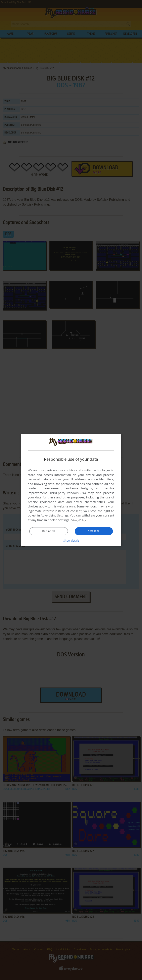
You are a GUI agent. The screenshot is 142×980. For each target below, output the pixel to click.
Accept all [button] (94, 531)
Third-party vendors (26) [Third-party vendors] (68, 493)
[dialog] (71, 490)
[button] (71, 541)
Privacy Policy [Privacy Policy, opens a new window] (80, 520)
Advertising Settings (55, 515)
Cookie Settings (58, 520)
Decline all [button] (49, 531)
